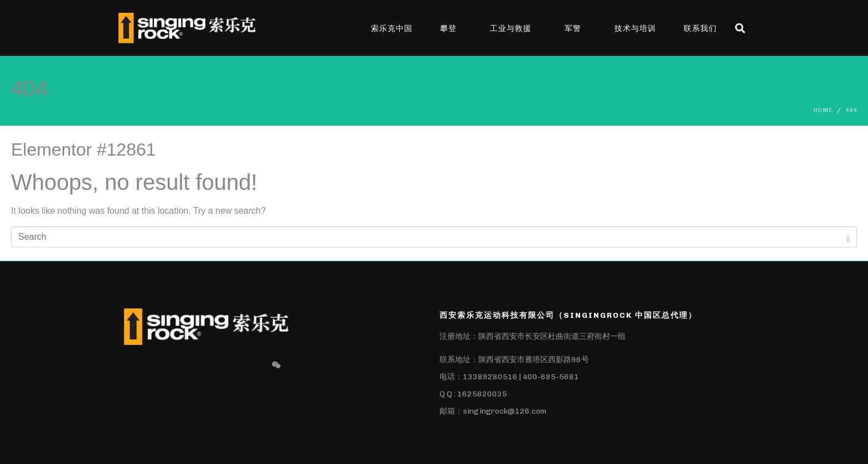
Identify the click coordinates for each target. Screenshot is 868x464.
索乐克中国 (392, 28)
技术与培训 (635, 28)
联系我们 (700, 28)
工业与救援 (511, 28)
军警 (573, 28)
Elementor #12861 (84, 149)
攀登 (448, 28)
